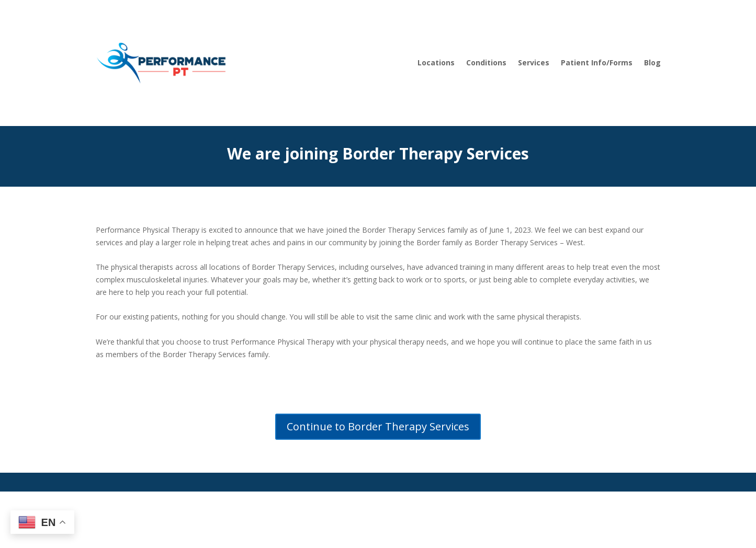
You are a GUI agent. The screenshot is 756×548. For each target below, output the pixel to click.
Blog (652, 62)
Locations (436, 62)
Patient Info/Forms (597, 62)
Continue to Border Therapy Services (378, 426)
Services (534, 62)
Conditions (486, 62)
